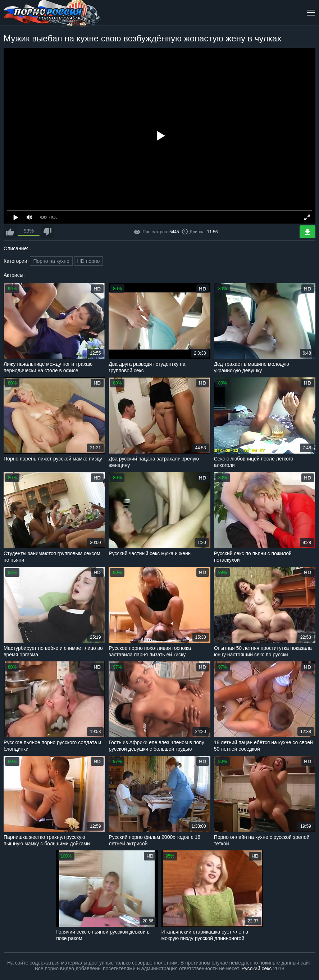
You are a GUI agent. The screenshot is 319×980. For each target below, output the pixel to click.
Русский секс (257, 968)
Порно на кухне (51, 261)
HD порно (89, 261)
